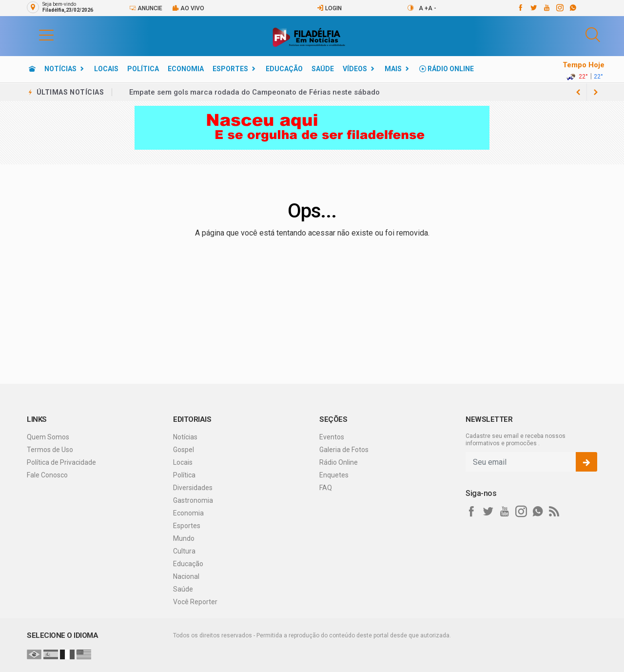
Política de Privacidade (61, 462)
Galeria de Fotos (344, 450)
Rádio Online (447, 69)
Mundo (184, 538)
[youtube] (546, 8)
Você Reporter (195, 602)
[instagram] (559, 8)
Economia (186, 69)
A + (423, 8)
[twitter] (533, 8)
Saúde (323, 69)
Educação (284, 69)
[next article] (578, 92)
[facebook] (520, 8)
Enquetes (334, 475)
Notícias (60, 69)
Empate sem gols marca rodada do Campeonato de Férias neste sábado (254, 92)
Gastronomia (193, 500)
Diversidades (193, 488)
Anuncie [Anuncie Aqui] (146, 8)
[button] (37, 35)
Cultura (184, 551)
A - (432, 8)
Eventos (332, 437)
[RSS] (554, 512)
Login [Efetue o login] (329, 8)
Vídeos (355, 69)
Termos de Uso (50, 450)
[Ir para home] (32, 69)
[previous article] (596, 92)
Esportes (230, 69)
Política (143, 69)
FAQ (326, 488)
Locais (106, 69)
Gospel (184, 450)
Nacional (186, 576)
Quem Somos (48, 437)
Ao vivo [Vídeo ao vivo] (188, 8)
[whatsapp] (573, 8)
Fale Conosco (47, 475)
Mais (393, 69)
